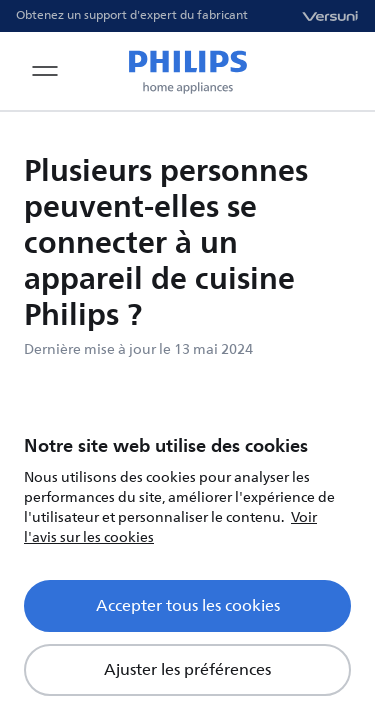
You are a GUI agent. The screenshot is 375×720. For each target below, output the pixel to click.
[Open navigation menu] (45, 71)
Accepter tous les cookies (188, 606)
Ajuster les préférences (187, 670)
